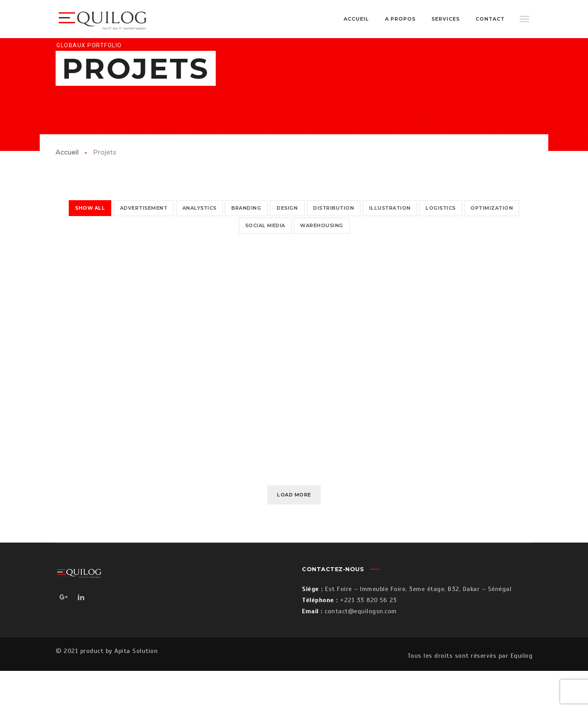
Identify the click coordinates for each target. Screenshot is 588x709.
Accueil (67, 190)
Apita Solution (136, 689)
